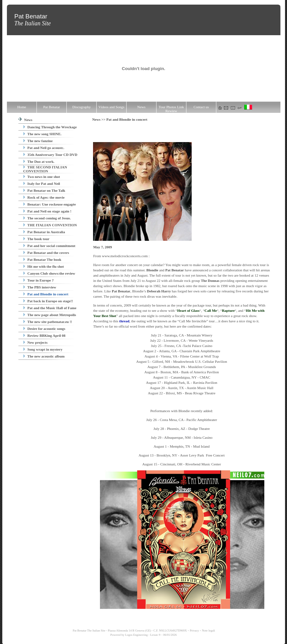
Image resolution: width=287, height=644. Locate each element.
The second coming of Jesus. (47, 218)
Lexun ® (155, 635)
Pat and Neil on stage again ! (48, 211)
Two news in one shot (42, 177)
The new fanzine (38, 141)
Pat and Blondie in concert (46, 294)
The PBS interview (40, 287)
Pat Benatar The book (42, 260)
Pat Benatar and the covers (46, 253)
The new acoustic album (44, 356)
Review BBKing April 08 (45, 335)
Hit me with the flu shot (44, 266)
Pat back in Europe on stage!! (48, 301)
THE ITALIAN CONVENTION (50, 225)
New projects (36, 342)
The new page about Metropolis (50, 315)
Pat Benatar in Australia (44, 232)
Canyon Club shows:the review (49, 273)
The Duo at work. (39, 161)
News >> (99, 119)
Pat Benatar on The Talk (44, 190)
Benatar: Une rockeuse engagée (50, 204)
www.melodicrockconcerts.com (125, 256)
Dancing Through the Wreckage (50, 127)
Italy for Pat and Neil (42, 184)
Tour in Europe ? (39, 280)
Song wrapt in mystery (43, 349)
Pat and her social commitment (49, 246)
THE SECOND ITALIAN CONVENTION (45, 169)
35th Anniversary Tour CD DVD (50, 155)
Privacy (195, 631)
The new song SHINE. (42, 134)
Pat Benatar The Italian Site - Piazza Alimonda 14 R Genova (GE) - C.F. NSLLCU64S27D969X (129, 631)
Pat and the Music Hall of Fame (50, 308)
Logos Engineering (137, 635)
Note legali (208, 631)
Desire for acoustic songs (44, 329)
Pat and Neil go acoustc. (44, 148)
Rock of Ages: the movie (44, 197)
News (25, 120)
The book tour (36, 239)
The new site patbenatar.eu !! (48, 322)
